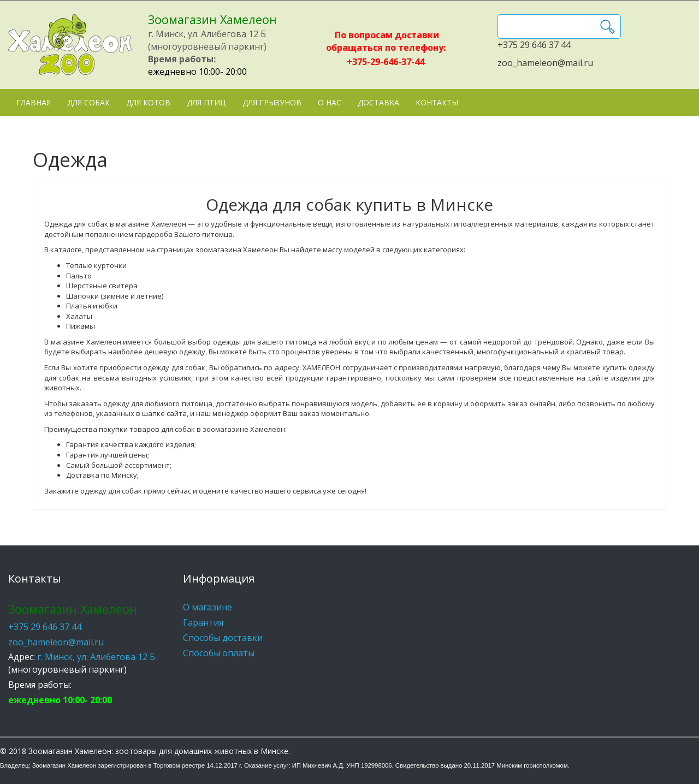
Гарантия (203, 622)
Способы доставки (223, 638)
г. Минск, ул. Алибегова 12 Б (96, 657)
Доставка (378, 102)
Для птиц (206, 102)
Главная (34, 102)
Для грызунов (272, 102)
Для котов (148, 102)
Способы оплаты (219, 653)
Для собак (88, 102)
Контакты (437, 102)
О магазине (208, 607)
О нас (330, 102)
